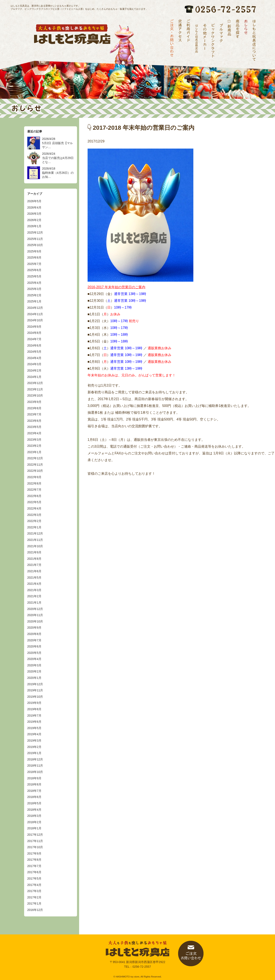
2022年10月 (35, 471)
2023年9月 (34, 402)
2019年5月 (34, 728)
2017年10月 (35, 847)
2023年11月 (35, 389)
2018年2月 (34, 822)
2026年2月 (34, 220)
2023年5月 (34, 427)
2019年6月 (34, 722)
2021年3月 (34, 590)
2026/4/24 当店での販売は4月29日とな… (58, 158)
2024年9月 (34, 327)
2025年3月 (34, 289)
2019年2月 (34, 747)
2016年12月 (35, 910)
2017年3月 (34, 891)
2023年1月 (34, 452)
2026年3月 (34, 214)
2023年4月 (34, 433)
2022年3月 (34, 515)
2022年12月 (35, 458)
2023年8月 (34, 408)
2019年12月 (35, 684)
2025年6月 (34, 270)
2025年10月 (35, 245)
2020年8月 (34, 634)
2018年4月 (34, 810)
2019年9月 (34, 703)
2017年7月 (34, 866)
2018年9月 (34, 778)
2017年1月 (34, 903)
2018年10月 (35, 772)
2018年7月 (34, 791)
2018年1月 (34, 828)
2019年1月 (34, 753)
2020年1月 (34, 678)
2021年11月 (35, 540)
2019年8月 (34, 709)
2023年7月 (34, 414)
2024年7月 (34, 339)
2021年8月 (34, 559)
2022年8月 (34, 483)
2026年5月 (34, 201)
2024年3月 (34, 364)
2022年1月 (34, 527)
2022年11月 (35, 465)
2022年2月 (34, 521)
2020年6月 (34, 646)
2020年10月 (35, 621)
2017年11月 (35, 841)
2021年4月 (34, 584)
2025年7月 (34, 264)
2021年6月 (34, 571)
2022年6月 (34, 496)
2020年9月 (34, 628)
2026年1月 (34, 226)
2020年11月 (35, 615)
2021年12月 (35, 533)
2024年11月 (35, 314)
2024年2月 (34, 370)
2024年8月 (34, 333)
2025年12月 (35, 232)
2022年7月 (34, 490)
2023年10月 (35, 395)
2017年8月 (34, 860)
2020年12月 (35, 609)
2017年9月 (34, 853)
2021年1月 (34, 603)
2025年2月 (34, 295)
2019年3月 (34, 741)
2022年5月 (34, 502)
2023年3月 (34, 440)
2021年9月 (34, 552)
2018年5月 (34, 803)
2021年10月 (35, 546)
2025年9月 (34, 251)
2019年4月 (34, 734)
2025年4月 (34, 283)
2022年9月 (34, 477)
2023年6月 (34, 421)
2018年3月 (34, 816)
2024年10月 (35, 320)
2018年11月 (35, 766)
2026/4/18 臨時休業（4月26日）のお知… (58, 173)
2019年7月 (34, 716)
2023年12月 (35, 383)
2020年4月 (34, 659)
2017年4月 (34, 885)
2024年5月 (34, 352)
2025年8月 (34, 258)
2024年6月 (34, 345)
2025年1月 (34, 301)
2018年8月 (34, 784)
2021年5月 (34, 578)
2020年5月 (34, 653)
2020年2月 (34, 671)
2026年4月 (34, 207)
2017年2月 (34, 897)
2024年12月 (35, 308)
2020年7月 (34, 640)
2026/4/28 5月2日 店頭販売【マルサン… (57, 143)
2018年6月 (34, 797)
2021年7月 (34, 565)
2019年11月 (35, 690)
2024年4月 (34, 358)
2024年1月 (34, 377)
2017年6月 (34, 872)
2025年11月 (35, 239)
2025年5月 (34, 276)
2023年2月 (34, 446)
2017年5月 (34, 878)
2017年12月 (35, 835)
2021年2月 (34, 596)
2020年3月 (34, 665)
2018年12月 (35, 759)
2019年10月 (35, 697)
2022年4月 (34, 508)
